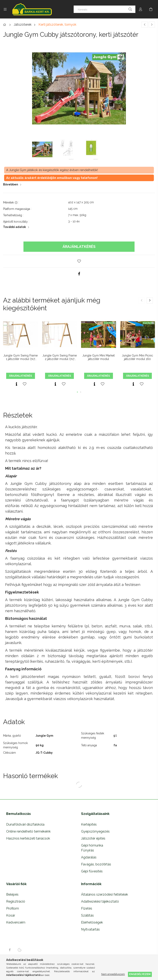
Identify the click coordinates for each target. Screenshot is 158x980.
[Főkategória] (5, 25)
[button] (79, 261)
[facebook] (79, 274)
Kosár (11, 915)
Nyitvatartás (90, 929)
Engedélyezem (140, 974)
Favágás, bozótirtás (96, 864)
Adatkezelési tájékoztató (100, 901)
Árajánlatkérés (79, 247)
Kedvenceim (16, 922)
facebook (10, 950)
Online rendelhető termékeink (28, 831)
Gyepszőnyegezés (95, 831)
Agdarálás (89, 857)
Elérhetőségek (92, 922)
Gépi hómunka (92, 845)
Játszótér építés (93, 838)
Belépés (12, 894)
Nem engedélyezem (113, 974)
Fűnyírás (88, 850)
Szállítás (87, 915)
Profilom (13, 908)
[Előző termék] (145, 25)
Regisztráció (16, 901)
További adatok (15, 227)
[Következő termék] (152, 25)
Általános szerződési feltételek (105, 894)
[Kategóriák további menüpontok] (5, 9)
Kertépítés (89, 824)
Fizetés (87, 908)
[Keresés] (105, 9)
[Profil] (141, 9)
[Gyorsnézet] (16, 384)
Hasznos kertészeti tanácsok (28, 838)
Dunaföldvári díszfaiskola (25, 824)
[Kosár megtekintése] (151, 9)
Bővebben (11, 184)
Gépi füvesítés (92, 871)
